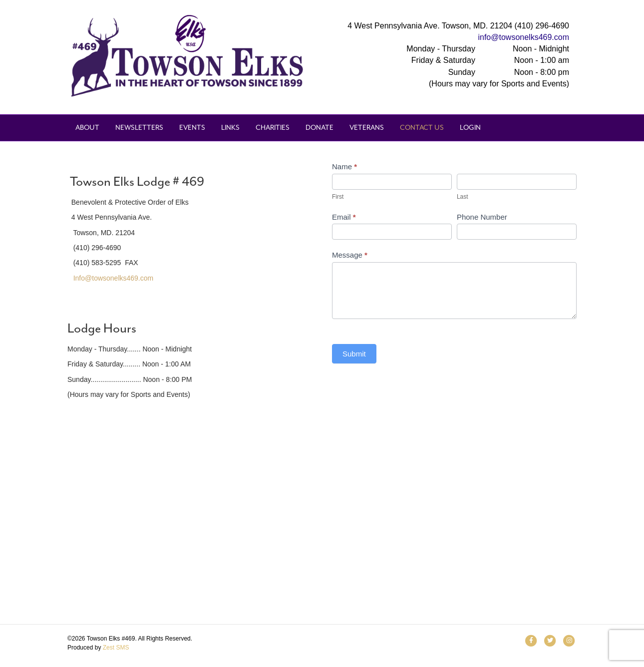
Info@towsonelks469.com (114, 278)
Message (350, 255)
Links (230, 128)
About (87, 128)
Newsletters (139, 128)
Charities (273, 128)
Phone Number (482, 217)
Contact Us (422, 128)
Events (192, 128)
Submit (354, 354)
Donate (320, 128)
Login (470, 128)
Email (344, 217)
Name (344, 167)
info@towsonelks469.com (523, 37)
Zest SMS (116, 648)
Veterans (367, 128)
